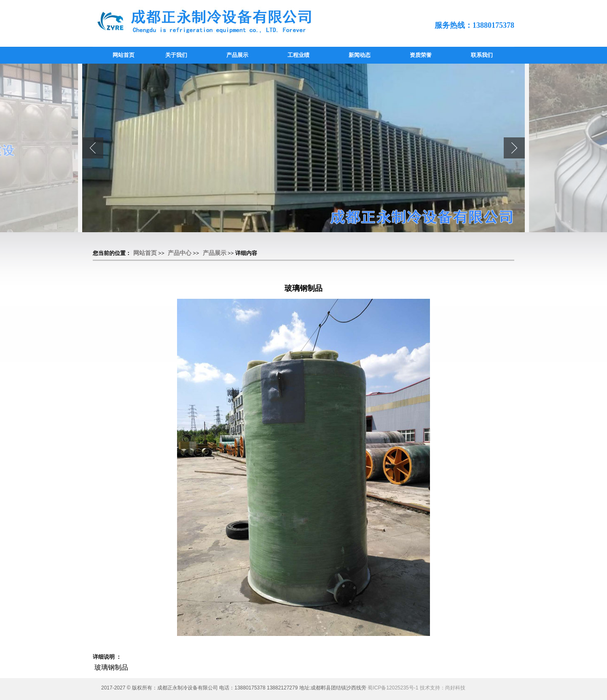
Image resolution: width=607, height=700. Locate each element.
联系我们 (482, 55)
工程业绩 (298, 55)
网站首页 (124, 55)
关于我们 (176, 55)
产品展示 (237, 55)
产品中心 (180, 253)
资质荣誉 (421, 55)
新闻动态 (360, 55)
